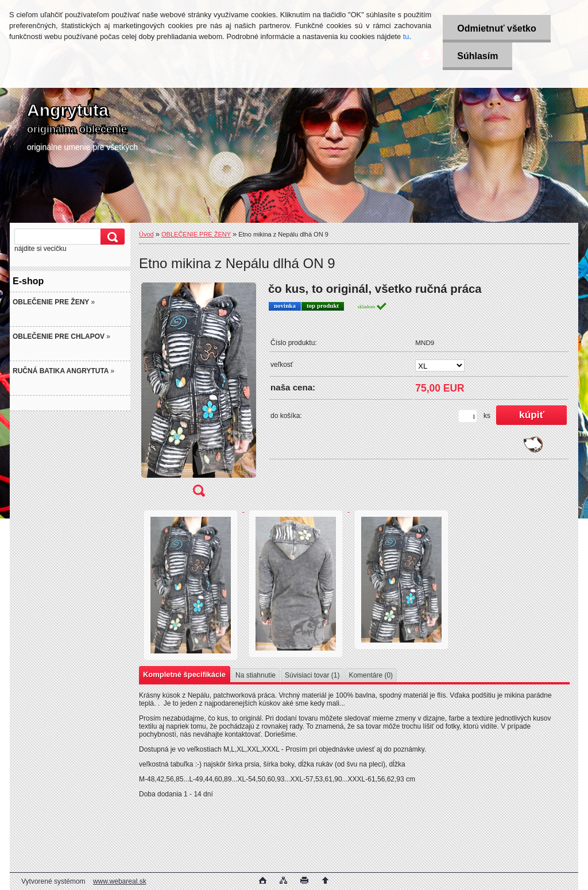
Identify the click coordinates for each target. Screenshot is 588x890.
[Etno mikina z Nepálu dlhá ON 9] (199, 393)
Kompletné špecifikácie (184, 674)
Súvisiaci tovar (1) (312, 675)
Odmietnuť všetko (496, 28)
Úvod (146, 234)
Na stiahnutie (256, 675)
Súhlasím (477, 56)
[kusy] (468, 416)
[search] (111, 237)
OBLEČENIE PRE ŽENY (196, 234)
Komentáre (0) (371, 675)
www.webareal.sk (120, 881)
